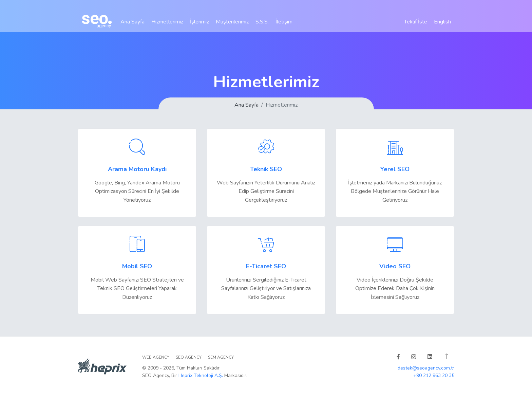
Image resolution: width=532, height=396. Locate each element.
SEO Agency (189, 357)
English (442, 26)
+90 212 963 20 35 (434, 375)
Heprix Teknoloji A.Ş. (201, 375)
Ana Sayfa (132, 26)
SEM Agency (221, 357)
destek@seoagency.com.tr (426, 368)
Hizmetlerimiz (167, 26)
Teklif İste (416, 26)
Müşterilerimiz (232, 26)
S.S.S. (262, 26)
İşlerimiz (199, 26)
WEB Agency (156, 357)
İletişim (284, 26)
